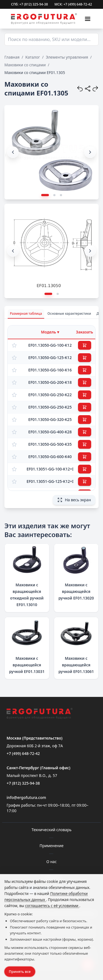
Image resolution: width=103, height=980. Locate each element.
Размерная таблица (26, 314)
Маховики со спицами (25, 65)
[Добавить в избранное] (14, 345)
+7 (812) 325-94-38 (23, 783)
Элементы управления (67, 57)
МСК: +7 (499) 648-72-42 (73, 4)
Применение (51, 846)
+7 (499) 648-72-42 (23, 753)
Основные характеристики (69, 314)
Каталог (33, 57)
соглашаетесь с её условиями (52, 906)
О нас (52, 862)
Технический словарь (52, 830)
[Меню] (88, 19)
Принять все (20, 971)
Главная (12, 57)
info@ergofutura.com (26, 797)
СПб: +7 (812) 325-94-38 (29, 4)
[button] (90, 152)
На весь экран (74, 500)
